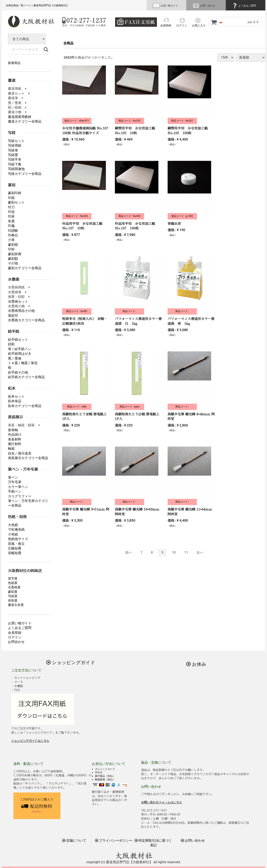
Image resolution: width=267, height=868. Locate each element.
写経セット (16, 141)
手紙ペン (15, 491)
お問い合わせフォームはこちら (162, 802)
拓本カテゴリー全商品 (25, 406)
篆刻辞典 (15, 254)
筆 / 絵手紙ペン (20, 349)
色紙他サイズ (18, 539)
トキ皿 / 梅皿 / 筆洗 (23, 363)
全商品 (68, 43)
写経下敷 (15, 164)
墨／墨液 (15, 358)
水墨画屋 (14, 587)
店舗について (74, 840)
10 (174, 552)
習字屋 (13, 579)
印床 (11, 216)
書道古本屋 (16, 605)
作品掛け (15, 435)
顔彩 (11, 344)
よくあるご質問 (244, 6)
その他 (13, 263)
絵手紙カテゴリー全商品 (26, 377)
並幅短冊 (15, 553)
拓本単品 (15, 401)
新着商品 (14, 63)
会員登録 (15, 633)
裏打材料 (15, 444)
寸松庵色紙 (16, 529)
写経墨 (13, 155)
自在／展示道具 (20, 453)
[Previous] (129, 553)
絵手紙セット (18, 340)
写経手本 (15, 159)
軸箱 (11, 449)
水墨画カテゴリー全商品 (26, 320)
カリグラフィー (20, 496)
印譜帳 (13, 231)
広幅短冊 (15, 548)
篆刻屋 (13, 592)
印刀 (11, 207)
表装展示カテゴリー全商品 (28, 458)
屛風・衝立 (16, 544)
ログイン (15, 637)
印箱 (11, 198)
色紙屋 (13, 583)
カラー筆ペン (18, 487)
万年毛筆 (15, 482)
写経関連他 (16, 169)
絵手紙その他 (18, 372)
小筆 (11, 240)
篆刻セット (16, 202)
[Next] (200, 553)
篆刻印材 (15, 193)
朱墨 (11, 221)
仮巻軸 (13, 430)
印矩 (11, 249)
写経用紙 (15, 145)
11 (186, 552)
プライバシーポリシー (114, 840)
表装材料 (15, 439)
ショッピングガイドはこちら (30, 741)
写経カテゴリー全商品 (25, 174)
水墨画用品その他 (21, 311)
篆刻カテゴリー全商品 (25, 268)
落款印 (13, 316)
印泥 (11, 212)
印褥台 (13, 235)
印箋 (11, 226)
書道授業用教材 (20, 117)
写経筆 (13, 150)
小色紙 (13, 534)
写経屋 (13, 596)
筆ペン (13, 477)
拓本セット (16, 396)
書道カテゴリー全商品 (25, 121)
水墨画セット (18, 301)
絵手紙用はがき (20, 354)
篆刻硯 (13, 245)
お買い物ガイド (165, 6)
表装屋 (13, 600)
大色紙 (13, 525)
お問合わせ (16, 642)
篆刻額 (13, 259)
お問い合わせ (204, 6)
